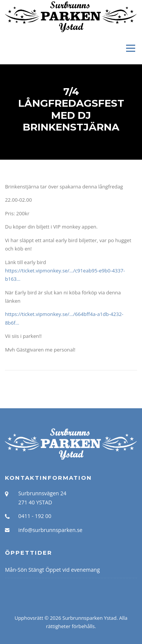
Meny (130, 48)
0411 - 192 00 (35, 516)
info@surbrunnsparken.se (50, 530)
